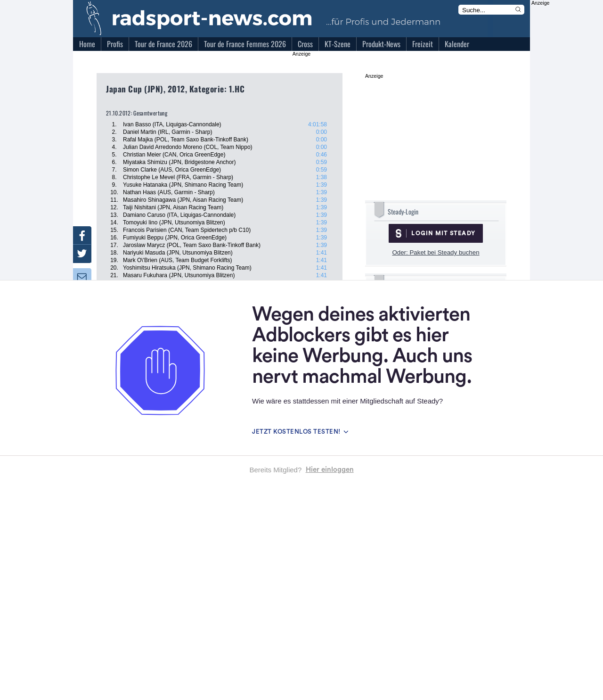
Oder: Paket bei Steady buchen (436, 252)
